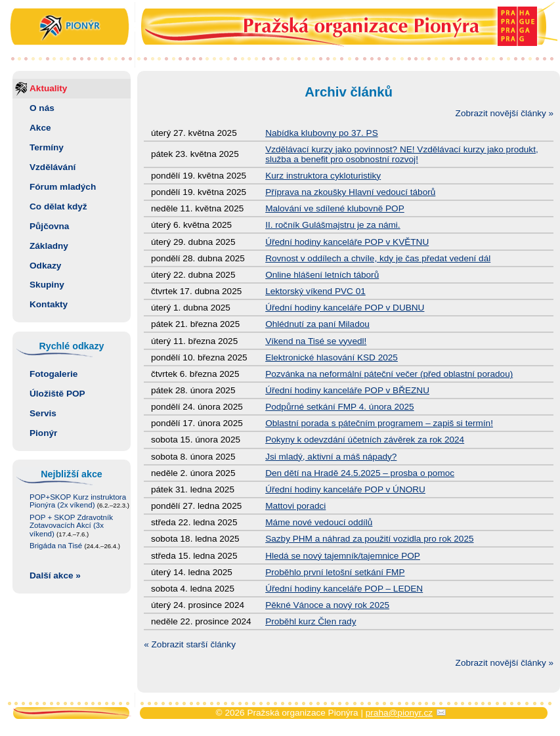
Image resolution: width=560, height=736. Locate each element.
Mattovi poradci (295, 506)
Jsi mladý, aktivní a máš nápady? (331, 457)
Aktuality (48, 88)
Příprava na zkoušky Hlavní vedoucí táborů (350, 192)
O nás (42, 108)
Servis (43, 413)
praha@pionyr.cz (399, 713)
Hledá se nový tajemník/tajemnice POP (343, 556)
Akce (40, 128)
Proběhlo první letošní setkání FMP (335, 572)
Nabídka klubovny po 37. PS (322, 133)
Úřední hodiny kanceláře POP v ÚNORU (345, 489)
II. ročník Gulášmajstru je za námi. (333, 225)
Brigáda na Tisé (75, 546)
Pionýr (43, 433)
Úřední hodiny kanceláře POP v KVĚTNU (347, 242)
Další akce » (55, 575)
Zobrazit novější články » (505, 113)
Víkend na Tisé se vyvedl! (316, 341)
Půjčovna (49, 226)
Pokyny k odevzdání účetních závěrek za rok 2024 (365, 440)
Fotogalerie (54, 374)
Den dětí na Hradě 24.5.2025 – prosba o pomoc (360, 473)
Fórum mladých (63, 187)
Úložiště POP (57, 394)
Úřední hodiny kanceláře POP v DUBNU (345, 308)
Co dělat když (58, 206)
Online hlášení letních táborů (322, 275)
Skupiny (47, 285)
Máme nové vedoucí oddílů (319, 522)
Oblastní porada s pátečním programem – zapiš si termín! (379, 423)
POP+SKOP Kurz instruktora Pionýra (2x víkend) (79, 501)
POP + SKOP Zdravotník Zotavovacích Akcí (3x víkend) (71, 526)
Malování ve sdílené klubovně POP (335, 208)
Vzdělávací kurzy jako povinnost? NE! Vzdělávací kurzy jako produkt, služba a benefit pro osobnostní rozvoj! (402, 154)
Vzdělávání (53, 167)
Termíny (47, 147)
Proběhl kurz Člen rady (311, 621)
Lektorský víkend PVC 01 (315, 291)
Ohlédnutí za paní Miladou (317, 324)
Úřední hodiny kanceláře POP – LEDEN (344, 589)
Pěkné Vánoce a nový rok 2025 (327, 605)
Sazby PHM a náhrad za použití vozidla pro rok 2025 (369, 539)
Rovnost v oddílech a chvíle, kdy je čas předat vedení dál (378, 258)
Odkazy (45, 266)
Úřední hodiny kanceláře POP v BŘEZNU (347, 390)
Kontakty (49, 304)
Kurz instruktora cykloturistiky (323, 176)
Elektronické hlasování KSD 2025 (332, 357)
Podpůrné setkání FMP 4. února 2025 (339, 407)
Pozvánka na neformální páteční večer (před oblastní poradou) (389, 374)
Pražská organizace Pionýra (280, 28)
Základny (49, 246)
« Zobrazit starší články (190, 644)
